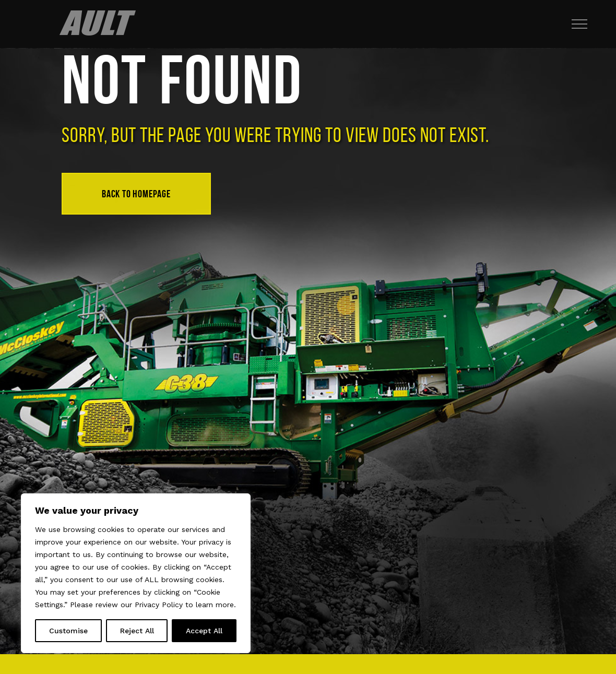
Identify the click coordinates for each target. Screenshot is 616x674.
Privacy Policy (159, 605)
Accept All (204, 631)
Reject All (137, 631)
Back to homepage (136, 194)
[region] (136, 573)
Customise (68, 631)
